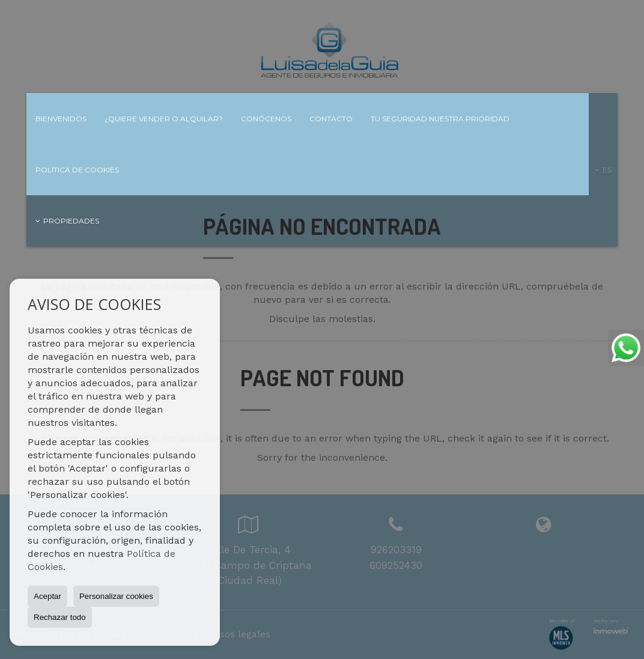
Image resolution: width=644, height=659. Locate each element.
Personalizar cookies (116, 596)
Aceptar (47, 596)
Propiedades (67, 221)
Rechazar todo (60, 617)
